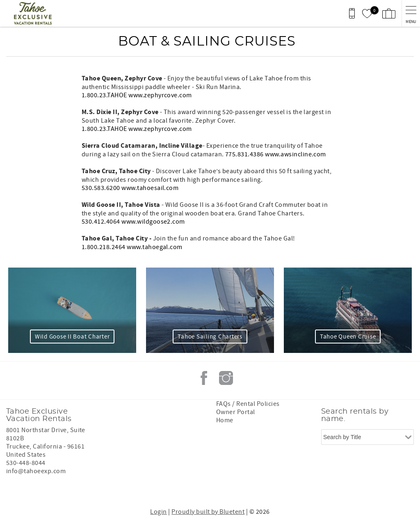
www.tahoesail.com (150, 188)
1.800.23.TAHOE (104, 95)
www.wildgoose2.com (153, 222)
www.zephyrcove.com (160, 95)
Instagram (226, 378)
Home (225, 420)
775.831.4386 (244, 154)
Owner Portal (236, 412)
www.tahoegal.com (155, 247)
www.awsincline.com (296, 154)
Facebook (204, 378)
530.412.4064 (101, 222)
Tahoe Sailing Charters (210, 337)
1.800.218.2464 (104, 247)
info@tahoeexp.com (36, 471)
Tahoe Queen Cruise (348, 337)
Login (158, 512)
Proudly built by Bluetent (208, 512)
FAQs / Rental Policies (248, 404)
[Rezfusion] (76, 488)
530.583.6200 (101, 188)
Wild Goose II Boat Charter (72, 337)
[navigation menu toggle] (411, 13)
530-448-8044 (26, 463)
